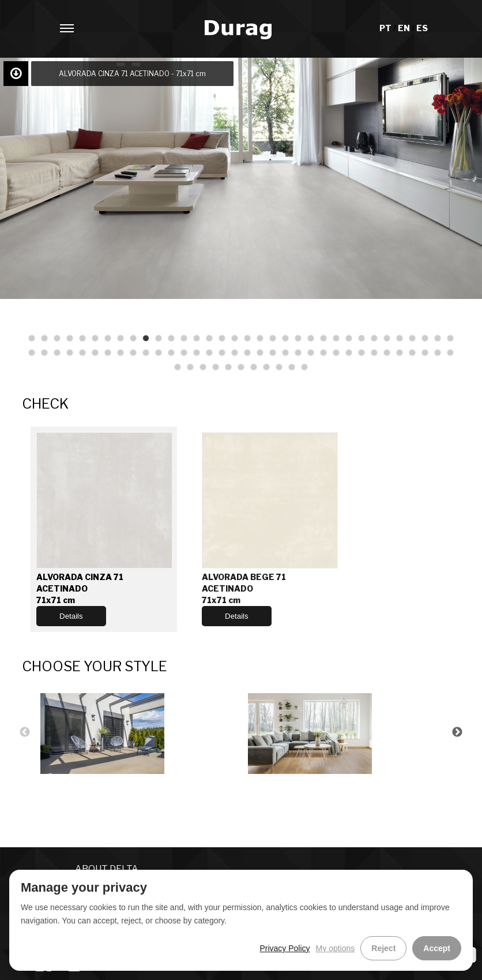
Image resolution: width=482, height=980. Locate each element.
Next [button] (457, 732)
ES (422, 28)
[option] (137, 732)
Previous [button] (25, 732)
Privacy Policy (285, 948)
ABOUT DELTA (107, 869)
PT (386, 28)
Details (71, 616)
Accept (437, 948)
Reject (383, 948)
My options (336, 948)
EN (405, 28)
